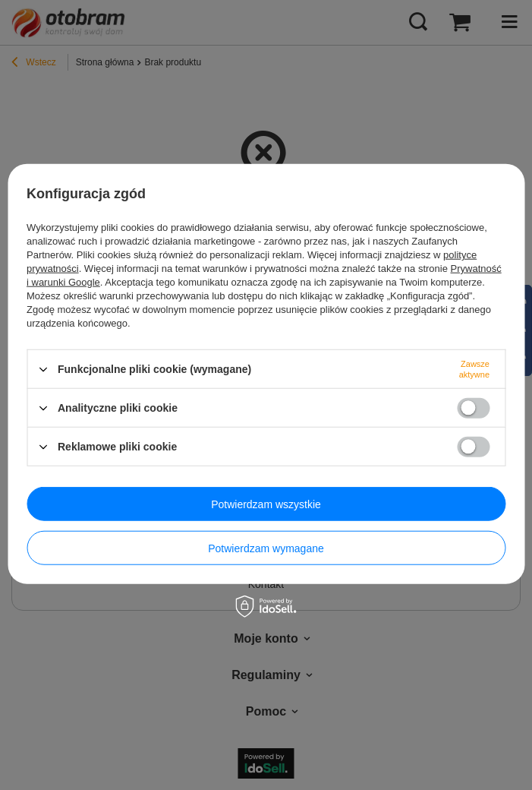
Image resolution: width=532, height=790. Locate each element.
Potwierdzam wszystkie (266, 504)
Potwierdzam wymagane (266, 548)
